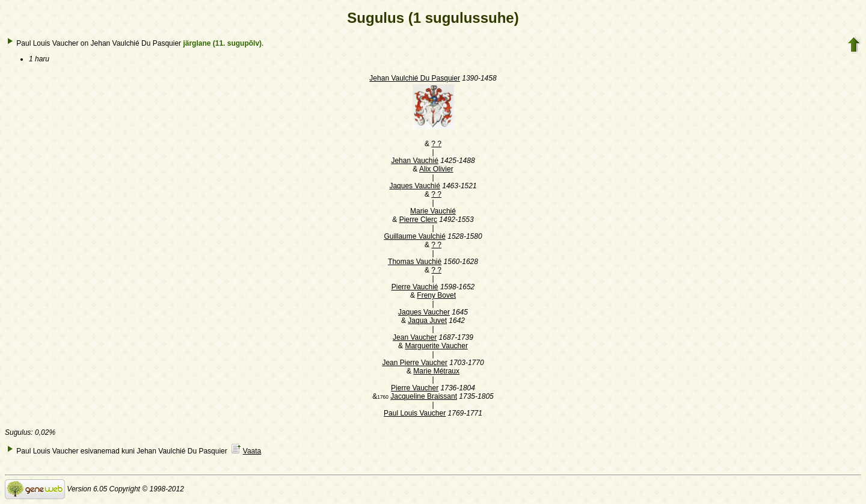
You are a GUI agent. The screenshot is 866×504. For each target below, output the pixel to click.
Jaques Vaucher (424, 312)
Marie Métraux (436, 371)
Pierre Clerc (418, 220)
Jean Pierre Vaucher (415, 363)
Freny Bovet (436, 295)
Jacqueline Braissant (424, 396)
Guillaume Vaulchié (415, 236)
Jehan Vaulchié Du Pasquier (415, 78)
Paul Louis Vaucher (415, 413)
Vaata (252, 451)
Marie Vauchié (433, 211)
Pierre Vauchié (415, 287)
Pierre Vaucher (415, 388)
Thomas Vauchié (415, 262)
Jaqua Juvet (427, 321)
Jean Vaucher (415, 337)
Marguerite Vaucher (436, 346)
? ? (436, 144)
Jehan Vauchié (415, 161)
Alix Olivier (436, 169)
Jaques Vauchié (415, 186)
